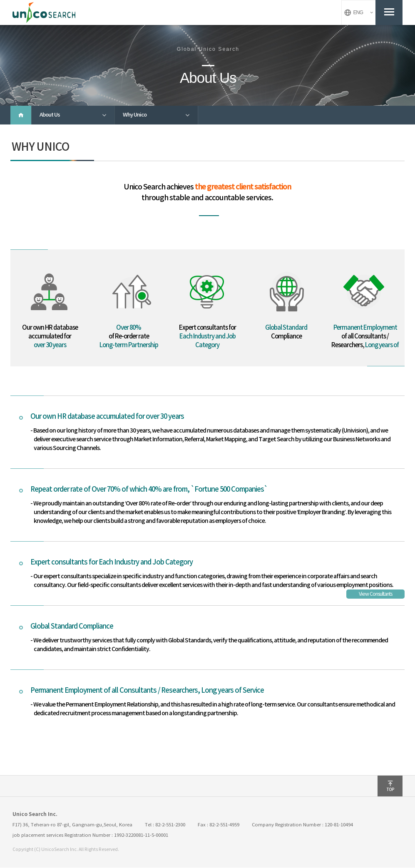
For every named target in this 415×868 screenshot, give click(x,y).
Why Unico (160, 116)
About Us (77, 116)
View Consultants (375, 594)
